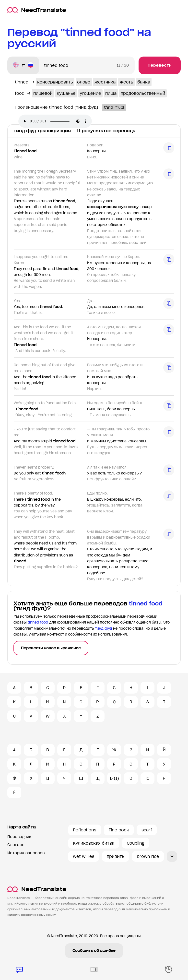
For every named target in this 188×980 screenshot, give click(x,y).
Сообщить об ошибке (94, 951)
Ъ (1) (114, 778)
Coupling (136, 843)
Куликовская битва (94, 843)
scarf (147, 830)
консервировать (55, 82)
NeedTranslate (37, 10)
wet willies (84, 856)
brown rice (148, 856)
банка (144, 82)
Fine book (119, 830)
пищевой (43, 93)
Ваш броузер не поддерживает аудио (55, 121)
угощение (90, 93)
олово (84, 82)
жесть (126, 82)
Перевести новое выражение (51, 648)
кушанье (66, 93)
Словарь (16, 845)
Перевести (160, 65)
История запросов (26, 853)
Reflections (85, 830)
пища (111, 93)
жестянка (105, 82)
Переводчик (19, 837)
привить (116, 856)
